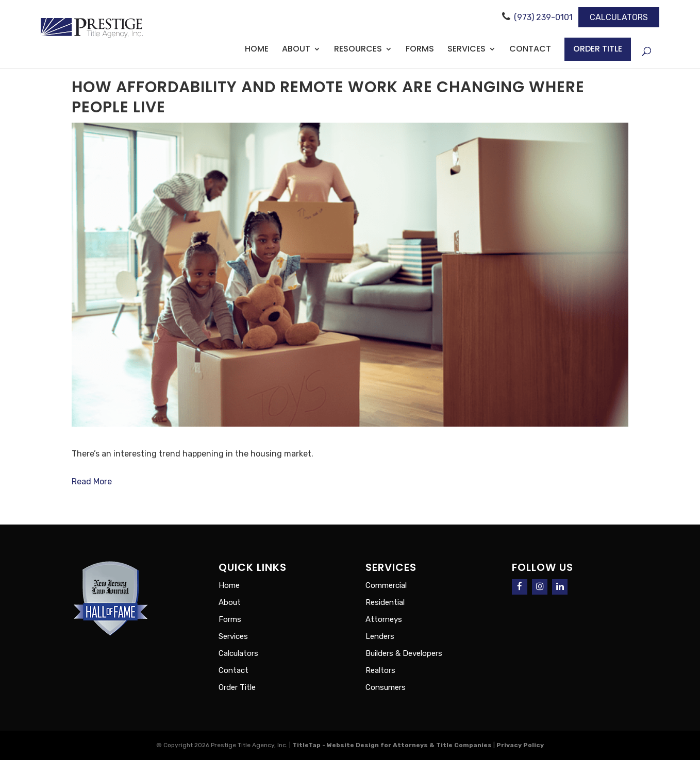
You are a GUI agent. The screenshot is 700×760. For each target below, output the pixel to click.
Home (257, 50)
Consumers (386, 687)
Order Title (598, 49)
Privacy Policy (520, 745)
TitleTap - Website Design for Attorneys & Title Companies (392, 745)
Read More (92, 482)
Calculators (619, 17)
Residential (385, 602)
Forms (420, 50)
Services (466, 50)
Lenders (380, 636)
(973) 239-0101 (543, 17)
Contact (530, 50)
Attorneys (384, 619)
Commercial (386, 585)
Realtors (380, 670)
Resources (358, 50)
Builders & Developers (404, 653)
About (296, 50)
